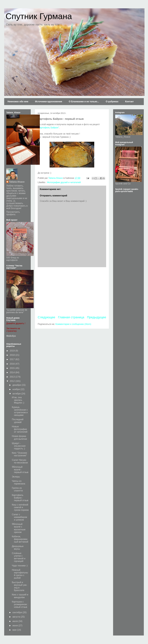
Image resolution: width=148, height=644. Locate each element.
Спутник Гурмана (39, 16)
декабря (17, 385)
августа (17, 617)
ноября (16, 389)
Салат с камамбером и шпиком (19, 517)
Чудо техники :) (20, 566)
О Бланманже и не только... (84, 102)
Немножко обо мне (18, 102)
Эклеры (16, 477)
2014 (13, 372)
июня (15, 626)
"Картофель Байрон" (48, 128)
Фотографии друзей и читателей (64, 182)
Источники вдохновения (49, 102)
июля (15, 621)
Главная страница (71, 317)
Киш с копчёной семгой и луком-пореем (20, 507)
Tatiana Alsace (17, 182)
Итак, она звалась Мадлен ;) (18, 400)
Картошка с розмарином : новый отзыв (20, 604)
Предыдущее (97, 317)
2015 (13, 368)
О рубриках (112, 102)
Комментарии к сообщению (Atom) (73, 324)
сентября (18, 612)
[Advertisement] (72, 291)
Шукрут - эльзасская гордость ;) (19, 446)
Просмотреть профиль (13, 213)
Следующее (46, 317)
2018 (13, 355)
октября (17, 394)
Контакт (129, 102)
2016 (13, 364)
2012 (13, 381)
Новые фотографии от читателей (20, 429)
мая (15, 630)
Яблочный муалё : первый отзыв (20, 470)
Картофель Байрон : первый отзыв (20, 498)
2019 (13, 351)
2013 (13, 377)
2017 (13, 359)
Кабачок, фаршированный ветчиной (20, 539)
